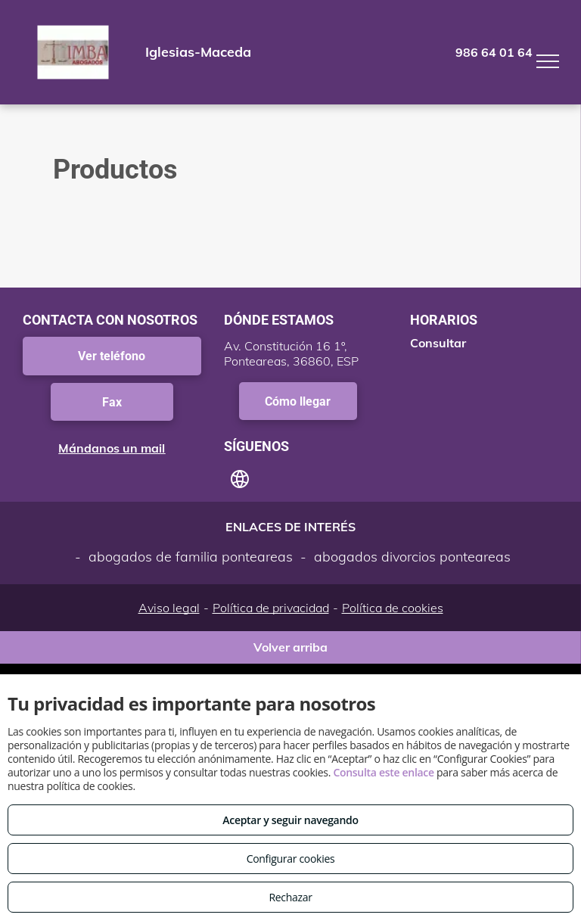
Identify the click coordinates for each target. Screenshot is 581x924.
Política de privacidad (271, 608)
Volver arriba (290, 647)
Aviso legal (169, 608)
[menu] (548, 61)
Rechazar (290, 897)
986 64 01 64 (494, 52)
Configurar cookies (291, 859)
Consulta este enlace (383, 772)
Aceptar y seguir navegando (290, 820)
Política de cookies (393, 608)
